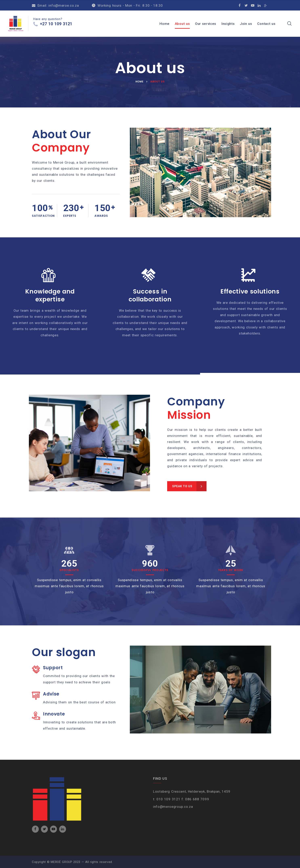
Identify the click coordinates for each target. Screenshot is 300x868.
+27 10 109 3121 (56, 25)
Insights (228, 24)
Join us (246, 24)
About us (182, 24)
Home (165, 24)
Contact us (266, 24)
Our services (206, 24)
